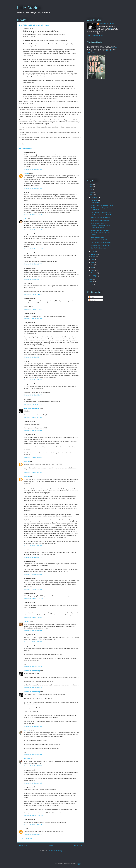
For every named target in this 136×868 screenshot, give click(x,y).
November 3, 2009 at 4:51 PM (33, 395)
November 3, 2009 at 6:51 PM (33, 472)
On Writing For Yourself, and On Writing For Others (101, 227)
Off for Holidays (95, 202)
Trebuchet (27, 730)
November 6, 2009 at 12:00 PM (33, 816)
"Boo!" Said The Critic (97, 237)
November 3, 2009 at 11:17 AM (33, 230)
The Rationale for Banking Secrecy (101, 212)
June (93, 262)
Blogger (78, 864)
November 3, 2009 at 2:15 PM (33, 319)
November (95, 200)
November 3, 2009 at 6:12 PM (33, 431)
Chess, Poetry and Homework (100, 230)
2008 (91, 279)
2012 (91, 187)
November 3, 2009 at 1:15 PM (33, 264)
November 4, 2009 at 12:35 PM (33, 598)
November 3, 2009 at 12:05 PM (33, 249)
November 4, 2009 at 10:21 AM (33, 574)
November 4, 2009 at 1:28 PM (33, 617)
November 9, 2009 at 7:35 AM (33, 825)
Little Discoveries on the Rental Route (102, 215)
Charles (26, 173)
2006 (91, 284)
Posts (91, 297)
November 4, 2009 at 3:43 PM (33, 631)
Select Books (91, 52)
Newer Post (23, 845)
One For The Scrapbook (98, 248)
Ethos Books (110, 51)
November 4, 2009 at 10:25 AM (33, 589)
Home (51, 845)
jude (25, 219)
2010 (91, 192)
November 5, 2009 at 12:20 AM (33, 667)
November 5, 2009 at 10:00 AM (33, 726)
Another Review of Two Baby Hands (102, 205)
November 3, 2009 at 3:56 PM (33, 380)
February (94, 273)
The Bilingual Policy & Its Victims (101, 243)
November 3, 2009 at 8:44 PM (33, 557)
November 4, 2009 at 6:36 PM (33, 642)
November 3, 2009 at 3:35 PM (33, 357)
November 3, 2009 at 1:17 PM (33, 279)
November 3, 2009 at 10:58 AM (33, 188)
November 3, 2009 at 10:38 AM (33, 169)
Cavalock (27, 622)
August (93, 257)
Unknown (27, 461)
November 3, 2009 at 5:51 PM (33, 404)
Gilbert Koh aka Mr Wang (32, 408)
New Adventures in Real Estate (100, 240)
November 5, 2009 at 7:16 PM (33, 755)
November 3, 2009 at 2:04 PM (33, 309)
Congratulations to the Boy (99, 223)
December (95, 197)
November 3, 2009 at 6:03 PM (33, 418)
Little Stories (29, 8)
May (93, 265)
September (95, 254)
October (94, 251)
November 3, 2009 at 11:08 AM (33, 215)
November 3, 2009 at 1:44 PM (33, 294)
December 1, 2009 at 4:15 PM (33, 834)
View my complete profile (95, 35)
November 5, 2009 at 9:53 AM (33, 688)
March (93, 270)
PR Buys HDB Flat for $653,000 (101, 218)
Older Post (78, 845)
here (110, 28)
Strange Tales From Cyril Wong (100, 220)
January (94, 276)
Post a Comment (27, 838)
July (93, 260)
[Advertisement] (101, 97)
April (93, 268)
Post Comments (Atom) (55, 851)
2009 (91, 195)
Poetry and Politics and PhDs (100, 245)
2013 (91, 184)
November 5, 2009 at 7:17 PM (33, 766)
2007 (91, 282)
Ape (25, 550)
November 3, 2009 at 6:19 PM (33, 457)
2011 (91, 190)
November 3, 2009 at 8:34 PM (33, 546)
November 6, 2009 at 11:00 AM (33, 783)
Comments (93, 300)
